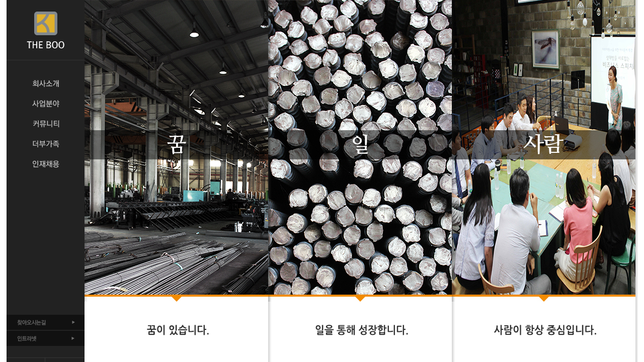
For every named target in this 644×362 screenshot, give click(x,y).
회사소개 (46, 83)
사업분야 (46, 104)
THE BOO (46, 30)
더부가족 (46, 144)
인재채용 (46, 164)
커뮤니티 (46, 124)
